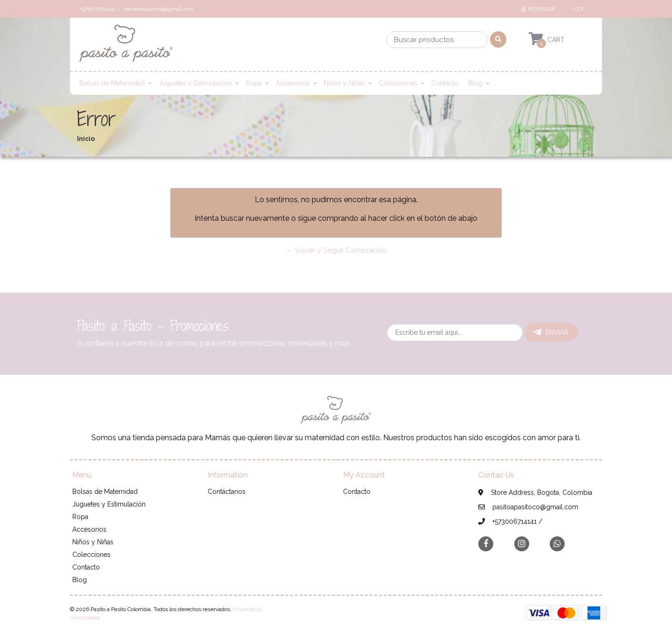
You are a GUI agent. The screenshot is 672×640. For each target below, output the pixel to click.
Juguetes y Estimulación (195, 83)
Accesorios (293, 83)
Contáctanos (227, 492)
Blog (475, 83)
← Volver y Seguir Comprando (336, 250)
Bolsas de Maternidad (112, 83)
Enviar (551, 332)
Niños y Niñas (344, 83)
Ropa (254, 83)
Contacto (445, 83)
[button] (578, 9)
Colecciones (398, 83)
